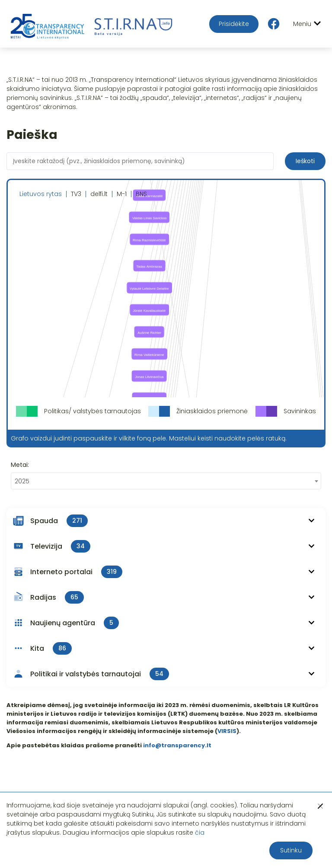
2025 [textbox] (22, 481)
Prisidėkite (234, 24)
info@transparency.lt (177, 745)
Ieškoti (305, 161)
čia (200, 833)
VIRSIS (227, 731)
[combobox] (166, 481)
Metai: (20, 465)
